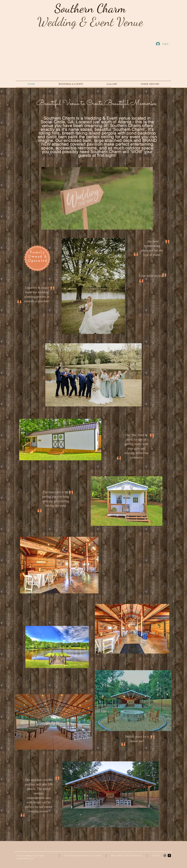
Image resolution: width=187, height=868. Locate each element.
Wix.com (30, 858)
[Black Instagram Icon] (165, 855)
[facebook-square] (169, 855)
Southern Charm (90, 8)
